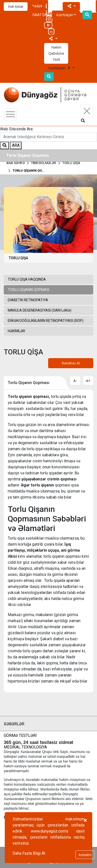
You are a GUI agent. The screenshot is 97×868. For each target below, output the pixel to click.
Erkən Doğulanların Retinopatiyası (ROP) (46, 321)
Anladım (85, 855)
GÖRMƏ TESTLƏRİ (20, 735)
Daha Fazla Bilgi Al (29, 853)
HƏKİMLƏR (16, 331)
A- (75, 381)
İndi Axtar (16, 6)
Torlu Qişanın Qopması (29, 171)
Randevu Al (71, 363)
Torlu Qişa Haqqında (27, 279)
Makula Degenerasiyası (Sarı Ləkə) (40, 310)
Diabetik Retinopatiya (28, 300)
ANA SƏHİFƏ (16, 163)
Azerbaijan (60, 68)
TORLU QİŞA (71, 163)
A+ (88, 381)
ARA (16, 145)
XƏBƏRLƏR (14, 724)
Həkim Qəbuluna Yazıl (56, 53)
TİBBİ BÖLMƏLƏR (44, 163)
